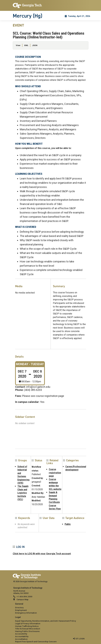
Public (68, 524)
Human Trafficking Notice (27, 626)
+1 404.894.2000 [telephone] (24, 597)
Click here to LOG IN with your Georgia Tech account (42, 554)
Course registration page (55, 473)
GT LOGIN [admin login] (80, 639)
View (18, 45)
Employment (21, 610)
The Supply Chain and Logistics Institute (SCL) (23, 493)
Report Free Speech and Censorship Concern (36, 642)
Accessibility (21, 634)
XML (26, 45)
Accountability (22, 636)
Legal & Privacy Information (28, 623)
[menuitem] (51, 608)
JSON (35, 45)
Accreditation (21, 639)
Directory (19, 607)
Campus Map (23, 599)
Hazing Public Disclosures (27, 631)
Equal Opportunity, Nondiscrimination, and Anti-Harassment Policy (46, 621)
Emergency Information (26, 613)
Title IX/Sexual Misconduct (28, 629)
